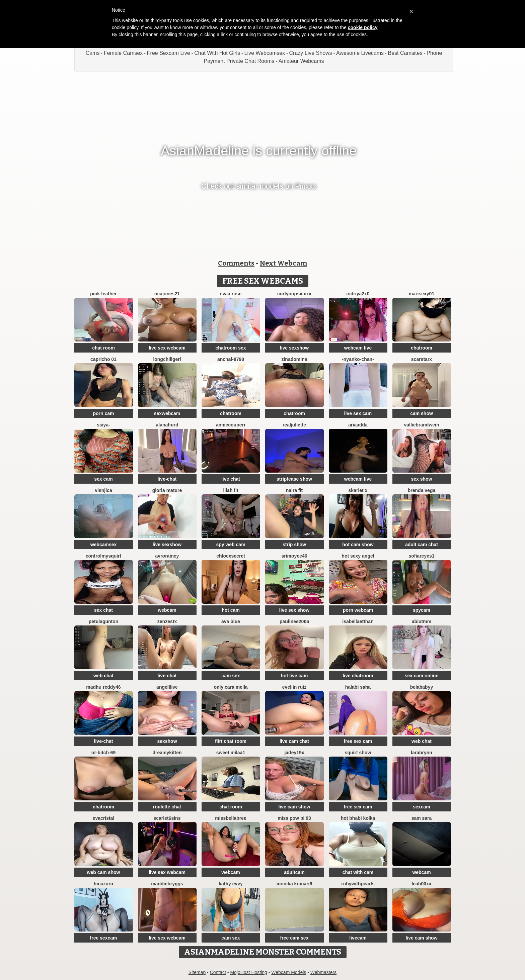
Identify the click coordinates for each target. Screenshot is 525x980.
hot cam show (358, 545)
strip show (294, 545)
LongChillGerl (167, 359)
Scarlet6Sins (167, 818)
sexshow (167, 741)
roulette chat (167, 807)
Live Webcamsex (265, 53)
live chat (231, 479)
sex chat (103, 610)
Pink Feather (103, 294)
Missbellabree (231, 818)
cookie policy (363, 27)
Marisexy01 (422, 294)
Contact (218, 972)
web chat (103, 676)
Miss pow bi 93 (294, 818)
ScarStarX (422, 359)
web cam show (104, 872)
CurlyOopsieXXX (294, 294)
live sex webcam (167, 348)
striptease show (294, 479)
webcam (167, 610)
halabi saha (358, 687)
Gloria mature (167, 490)
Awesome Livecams (360, 53)
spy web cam (231, 545)
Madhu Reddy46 (103, 687)
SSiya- (103, 425)
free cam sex (294, 938)
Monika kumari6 (294, 884)
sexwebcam (167, 413)
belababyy (422, 687)
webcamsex (104, 545)
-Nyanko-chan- (358, 359)
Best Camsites (405, 53)
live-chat (167, 479)
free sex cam (358, 741)
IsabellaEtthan (358, 621)
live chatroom (358, 676)
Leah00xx (421, 884)
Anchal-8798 (231, 359)
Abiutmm (422, 621)
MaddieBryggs (167, 884)
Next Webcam (283, 263)
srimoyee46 (294, 556)
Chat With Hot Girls (217, 53)
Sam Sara (422, 818)
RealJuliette (294, 425)
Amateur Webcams (301, 61)
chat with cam (358, 872)
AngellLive (167, 687)
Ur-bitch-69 (103, 753)
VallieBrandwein (421, 425)
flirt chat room (231, 741)
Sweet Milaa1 (231, 753)
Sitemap (197, 972)
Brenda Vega (422, 490)
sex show (421, 479)
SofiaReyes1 (421, 556)
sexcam (421, 807)
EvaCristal (104, 818)
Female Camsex (123, 53)
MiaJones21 (167, 294)
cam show (422, 413)
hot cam (231, 610)
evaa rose (231, 294)
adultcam (294, 872)
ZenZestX (167, 621)
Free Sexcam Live (169, 53)
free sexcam (104, 938)
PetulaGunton (104, 621)
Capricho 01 (103, 359)
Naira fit (294, 490)
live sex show (294, 610)
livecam (358, 938)
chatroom (422, 348)
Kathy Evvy (231, 884)
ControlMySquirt (104, 556)
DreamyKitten (167, 753)
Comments (236, 263)
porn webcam (358, 610)
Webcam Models (289, 972)
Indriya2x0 (358, 294)
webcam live (358, 348)
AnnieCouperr (231, 425)
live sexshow (294, 348)
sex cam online (422, 676)
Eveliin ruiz (294, 687)
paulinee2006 (294, 621)
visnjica (103, 490)
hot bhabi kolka (358, 818)
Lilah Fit (231, 490)
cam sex (231, 676)
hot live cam (294, 676)
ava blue (231, 621)
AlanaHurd (167, 425)
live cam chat (294, 741)
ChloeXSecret (231, 556)
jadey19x (294, 753)
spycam (422, 610)
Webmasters (323, 972)
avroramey (167, 556)
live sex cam (358, 413)
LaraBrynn (422, 753)
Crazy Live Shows (311, 53)
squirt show (358, 753)
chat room (103, 348)
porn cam (103, 413)
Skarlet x (358, 490)
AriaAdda (358, 425)
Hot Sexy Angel (358, 556)
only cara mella (231, 687)
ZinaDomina (294, 359)
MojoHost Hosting (249, 972)
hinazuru (103, 884)
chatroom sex (231, 348)
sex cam (103, 479)
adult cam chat (422, 545)
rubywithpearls (358, 884)
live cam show (294, 807)
